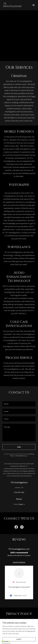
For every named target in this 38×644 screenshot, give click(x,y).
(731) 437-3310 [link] (19, 492)
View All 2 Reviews (19, 562)
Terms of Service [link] (20, 456)
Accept (19, 639)
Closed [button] (20, 504)
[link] (14, 6)
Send (19, 447)
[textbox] (19, 404)
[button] (34, 5)
